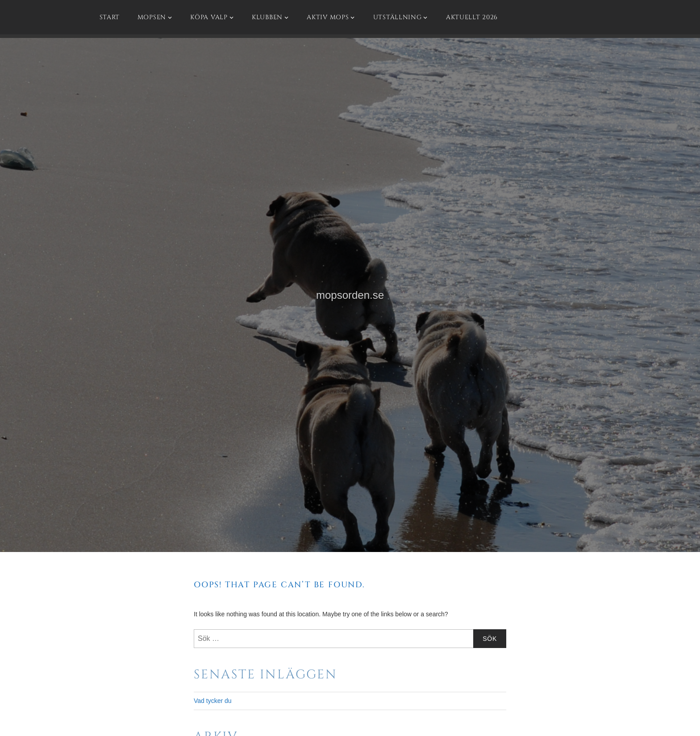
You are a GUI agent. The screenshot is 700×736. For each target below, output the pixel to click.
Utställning (398, 17)
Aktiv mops (328, 17)
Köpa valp (209, 17)
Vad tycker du (213, 701)
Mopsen (152, 17)
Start (110, 17)
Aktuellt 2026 (472, 17)
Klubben (267, 17)
